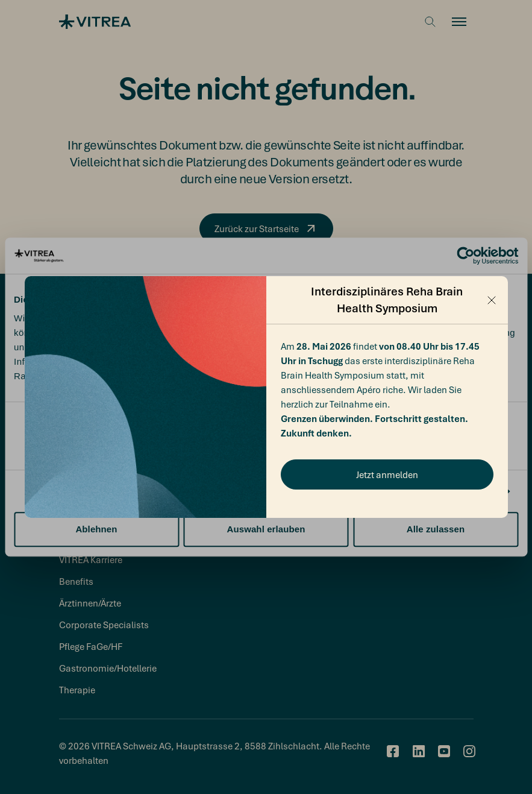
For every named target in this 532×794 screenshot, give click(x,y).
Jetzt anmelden (387, 474)
